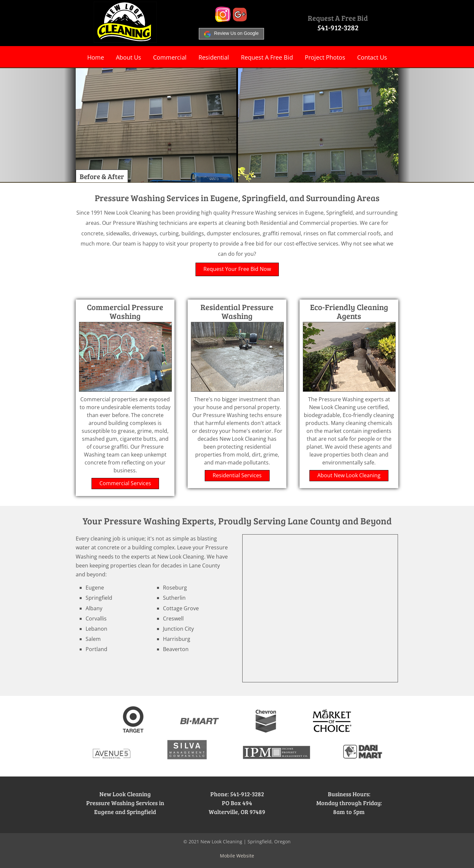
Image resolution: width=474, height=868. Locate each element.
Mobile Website (237, 856)
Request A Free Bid (338, 18)
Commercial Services (125, 483)
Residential (214, 57)
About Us (129, 57)
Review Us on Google (231, 33)
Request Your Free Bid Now (237, 269)
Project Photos (325, 57)
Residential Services (237, 475)
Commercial (170, 57)
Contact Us (372, 57)
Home (96, 57)
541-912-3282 (338, 27)
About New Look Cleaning (349, 475)
